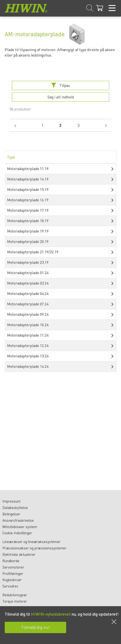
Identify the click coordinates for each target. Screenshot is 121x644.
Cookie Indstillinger (17, 533)
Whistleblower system (20, 527)
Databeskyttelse (15, 508)
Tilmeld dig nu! (36, 627)
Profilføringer (13, 574)
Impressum (11, 501)
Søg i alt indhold (61, 97)
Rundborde (11, 561)
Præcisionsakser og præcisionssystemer (34, 548)
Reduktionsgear (15, 595)
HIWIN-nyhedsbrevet (51, 614)
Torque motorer (15, 601)
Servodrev (10, 586)
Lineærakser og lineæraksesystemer (31, 542)
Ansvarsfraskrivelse (18, 520)
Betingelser (11, 514)
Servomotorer (13, 567)
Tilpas (61, 85)
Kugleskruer (12, 580)
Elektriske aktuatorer (19, 554)
